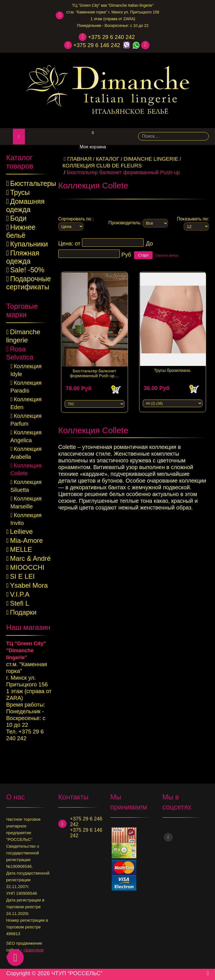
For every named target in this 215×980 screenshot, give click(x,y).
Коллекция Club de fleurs (102, 166)
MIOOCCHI (27, 567)
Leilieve (21, 531)
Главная (79, 159)
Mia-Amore (26, 540)
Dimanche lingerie (151, 159)
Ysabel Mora (29, 585)
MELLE (21, 549)
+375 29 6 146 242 (97, 45)
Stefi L (20, 603)
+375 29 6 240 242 (111, 37)
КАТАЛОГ (107, 159)
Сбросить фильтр (167, 256)
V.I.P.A (20, 594)
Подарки (23, 612)
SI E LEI (22, 576)
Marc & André (30, 558)
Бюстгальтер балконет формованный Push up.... (94, 370)
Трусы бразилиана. (173, 367)
